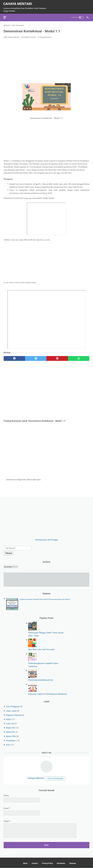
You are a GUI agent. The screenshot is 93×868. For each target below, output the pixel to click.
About (24, 864)
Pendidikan (11, 740)
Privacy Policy (47, 864)
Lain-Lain (10, 723)
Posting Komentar (45, 36)
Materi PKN (11, 736)
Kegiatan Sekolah (14, 715)
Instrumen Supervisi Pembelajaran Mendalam (48, 694)
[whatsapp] (79, 357)
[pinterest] (57, 357)
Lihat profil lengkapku (55, 778)
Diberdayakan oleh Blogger (46, 540)
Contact (34, 864)
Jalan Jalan (11, 711)
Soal (8, 745)
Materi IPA (10, 728)
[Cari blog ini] (17, 548)
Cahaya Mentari (18, 3)
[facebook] (14, 357)
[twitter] (36, 357)
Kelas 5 (9, 719)
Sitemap (74, 864)
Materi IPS (10, 732)
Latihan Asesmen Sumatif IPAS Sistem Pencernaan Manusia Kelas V (45, 599)
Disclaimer (62, 864)
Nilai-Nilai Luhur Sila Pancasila (41, 649)
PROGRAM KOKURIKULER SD (41, 680)
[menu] (5, 16)
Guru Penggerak (13, 706)
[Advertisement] (46, 57)
